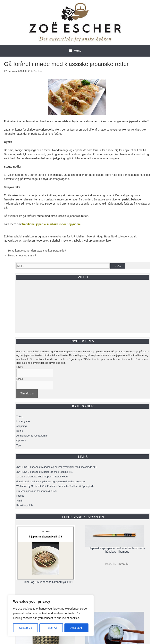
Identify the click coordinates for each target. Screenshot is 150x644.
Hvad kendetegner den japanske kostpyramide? (37, 251)
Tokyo (20, 416)
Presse (20, 496)
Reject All (51, 628)
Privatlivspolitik (25, 505)
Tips (19, 445)
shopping (22, 426)
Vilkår (20, 501)
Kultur (20, 431)
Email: (20, 379)
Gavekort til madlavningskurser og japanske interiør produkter (51, 481)
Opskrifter (22, 441)
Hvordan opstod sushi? (22, 255)
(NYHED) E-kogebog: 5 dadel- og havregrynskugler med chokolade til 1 (57, 467)
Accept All (76, 628)
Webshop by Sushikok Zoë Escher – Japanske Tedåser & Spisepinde (55, 486)
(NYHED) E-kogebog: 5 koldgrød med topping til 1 (45, 472)
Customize (26, 628)
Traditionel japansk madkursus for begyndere (51, 224)
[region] (51, 616)
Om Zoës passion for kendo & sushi (37, 491)
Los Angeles (23, 421)
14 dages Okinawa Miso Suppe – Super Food (42, 477)
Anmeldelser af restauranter (32, 436)
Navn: (20, 367)
